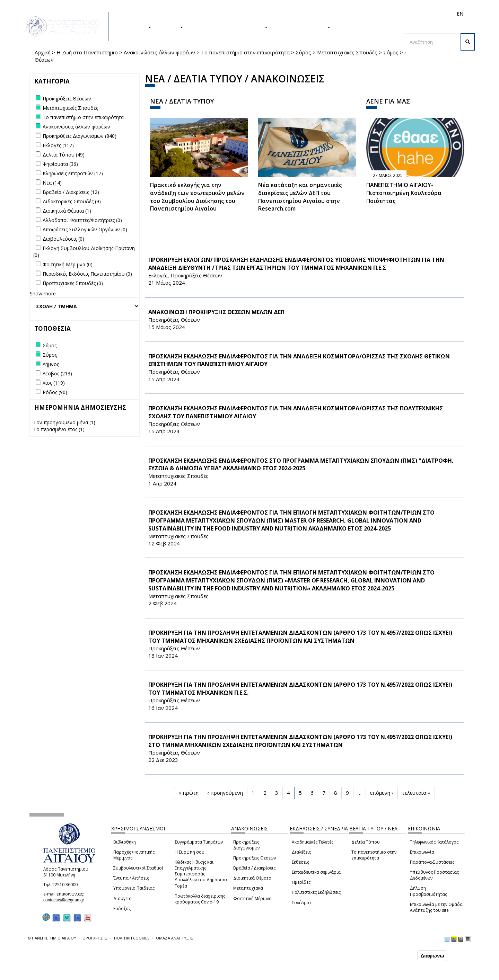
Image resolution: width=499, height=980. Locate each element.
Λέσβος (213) (57, 373)
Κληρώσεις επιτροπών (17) (73, 173)
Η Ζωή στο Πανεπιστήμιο (87, 52)
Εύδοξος (122, 908)
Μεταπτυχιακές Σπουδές (347, 52)
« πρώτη (189, 793)
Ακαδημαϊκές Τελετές (313, 842)
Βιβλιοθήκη (125, 842)
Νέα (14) (52, 183)
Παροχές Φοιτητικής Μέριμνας (134, 855)
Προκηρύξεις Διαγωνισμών (246, 845)
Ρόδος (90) (55, 392)
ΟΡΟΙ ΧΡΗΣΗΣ (95, 938)
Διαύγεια (122, 898)
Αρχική (43, 52)
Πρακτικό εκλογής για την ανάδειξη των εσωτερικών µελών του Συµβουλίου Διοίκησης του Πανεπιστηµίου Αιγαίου (197, 197)
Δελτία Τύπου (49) (64, 155)
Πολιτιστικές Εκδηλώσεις (316, 892)
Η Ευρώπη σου (190, 852)
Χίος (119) (54, 383)
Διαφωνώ (432, 956)
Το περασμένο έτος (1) (59, 429)
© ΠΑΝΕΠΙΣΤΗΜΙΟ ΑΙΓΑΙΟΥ (52, 938)
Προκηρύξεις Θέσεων (255, 858)
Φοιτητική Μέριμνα (252, 898)
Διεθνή (362, 14)
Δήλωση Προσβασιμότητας (428, 891)
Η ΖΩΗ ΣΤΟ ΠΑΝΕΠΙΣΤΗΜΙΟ (229, 27)
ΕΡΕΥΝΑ (171, 27)
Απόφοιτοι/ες (337, 14)
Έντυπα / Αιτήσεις (131, 878)
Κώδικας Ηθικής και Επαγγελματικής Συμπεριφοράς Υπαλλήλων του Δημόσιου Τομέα (201, 874)
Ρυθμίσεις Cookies (75, 974)
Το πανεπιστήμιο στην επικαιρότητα (245, 52)
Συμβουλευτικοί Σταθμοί (138, 868)
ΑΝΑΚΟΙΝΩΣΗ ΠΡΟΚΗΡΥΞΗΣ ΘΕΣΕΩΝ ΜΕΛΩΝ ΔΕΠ (216, 312)
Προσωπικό (386, 14)
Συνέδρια (301, 903)
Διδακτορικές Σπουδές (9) (72, 201)
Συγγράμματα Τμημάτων (199, 842)
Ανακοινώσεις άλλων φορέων (159, 52)
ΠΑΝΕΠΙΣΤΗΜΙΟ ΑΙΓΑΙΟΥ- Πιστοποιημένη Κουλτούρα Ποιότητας (404, 193)
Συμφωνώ (401, 956)
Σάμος (391, 52)
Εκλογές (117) (58, 145)
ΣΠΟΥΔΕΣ (136, 27)
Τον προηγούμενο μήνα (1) (64, 422)
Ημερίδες (301, 882)
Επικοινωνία (422, 852)
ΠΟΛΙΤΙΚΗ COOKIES (132, 938)
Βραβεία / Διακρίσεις (254, 868)
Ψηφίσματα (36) (60, 164)
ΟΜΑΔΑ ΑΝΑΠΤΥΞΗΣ (175, 938)
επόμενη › (382, 793)
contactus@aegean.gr (66, 900)
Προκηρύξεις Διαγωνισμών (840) (80, 136)
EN (460, 14)
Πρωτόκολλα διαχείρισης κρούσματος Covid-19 (200, 899)
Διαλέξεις (301, 852)
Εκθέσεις (300, 862)
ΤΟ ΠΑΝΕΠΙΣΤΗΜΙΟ (303, 27)
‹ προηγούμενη (225, 793)
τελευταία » (416, 793)
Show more (43, 293)
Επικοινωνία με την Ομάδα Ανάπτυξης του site (436, 907)
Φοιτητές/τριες (303, 14)
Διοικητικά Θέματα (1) (67, 211)
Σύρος (303, 52)
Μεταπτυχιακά (248, 888)
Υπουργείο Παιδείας (134, 888)
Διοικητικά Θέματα (252, 878)
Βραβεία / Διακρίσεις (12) (71, 192)
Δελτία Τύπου (366, 842)
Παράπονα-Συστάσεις (432, 862)
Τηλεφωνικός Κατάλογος (434, 842)
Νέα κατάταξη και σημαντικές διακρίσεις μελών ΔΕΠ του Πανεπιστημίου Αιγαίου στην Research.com (300, 197)
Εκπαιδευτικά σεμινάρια (316, 872)
